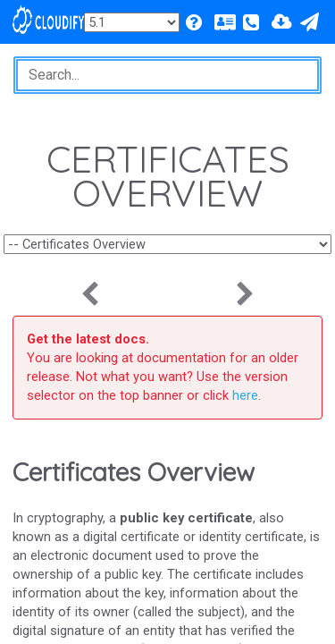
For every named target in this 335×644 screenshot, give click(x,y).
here (245, 395)
